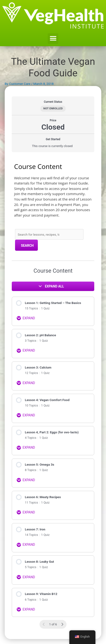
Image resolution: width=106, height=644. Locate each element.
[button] (53, 39)
